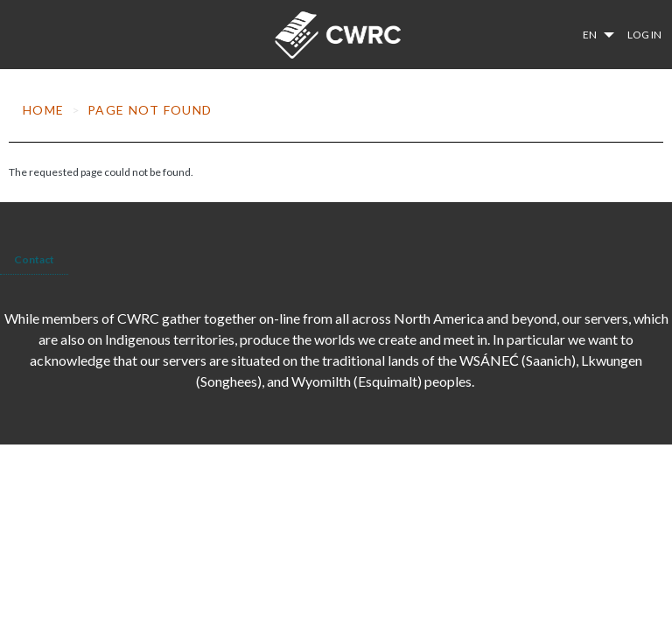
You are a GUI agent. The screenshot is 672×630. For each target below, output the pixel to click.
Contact (34, 259)
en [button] (591, 35)
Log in (644, 35)
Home (44, 110)
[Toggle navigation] (18, 35)
